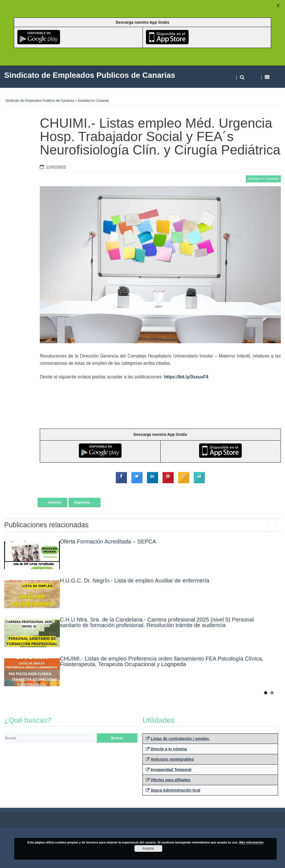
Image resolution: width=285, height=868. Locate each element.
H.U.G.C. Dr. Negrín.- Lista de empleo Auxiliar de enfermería (135, 581)
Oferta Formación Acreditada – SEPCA (108, 541)
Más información (251, 842)
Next (277, 524)
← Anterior (52, 502)
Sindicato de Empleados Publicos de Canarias (40, 101)
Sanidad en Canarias (94, 101)
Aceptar (148, 848)
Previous (268, 524)
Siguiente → (84, 502)
